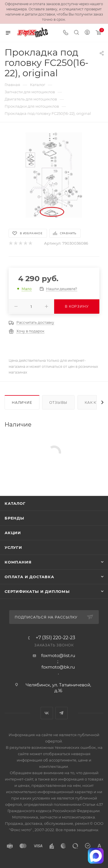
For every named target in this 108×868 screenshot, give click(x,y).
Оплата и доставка (29, 577)
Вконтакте (47, 713)
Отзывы (58, 402)
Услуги (13, 547)
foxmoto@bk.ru (58, 667)
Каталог (15, 503)
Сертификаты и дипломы (37, 591)
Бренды (14, 518)
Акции (13, 533)
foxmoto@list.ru (58, 655)
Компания (18, 562)
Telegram (61, 713)
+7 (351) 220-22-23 (55, 638)
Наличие (22, 402)
